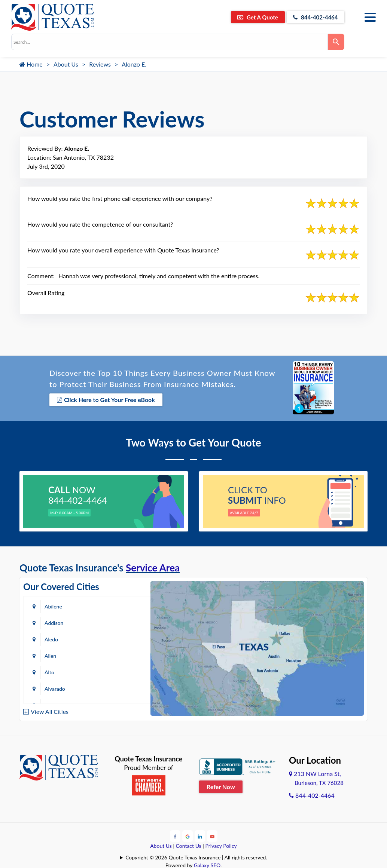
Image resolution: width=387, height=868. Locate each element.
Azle (114, 671)
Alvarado (119, 639)
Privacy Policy (221, 845)
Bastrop (118, 688)
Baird (51, 688)
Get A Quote (251, 17)
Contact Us (189, 845)
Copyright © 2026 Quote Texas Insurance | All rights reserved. (196, 856)
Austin (52, 671)
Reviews (100, 64)
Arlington (120, 655)
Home (31, 64)
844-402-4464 (313, 17)
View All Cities (50, 711)
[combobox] (170, 42)
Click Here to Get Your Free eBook (106, 400)
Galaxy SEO (207, 864)
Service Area (153, 567)
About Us (66, 64)
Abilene (53, 606)
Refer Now (221, 786)
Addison (118, 606)
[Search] (336, 42)
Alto (49, 639)
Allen (115, 622)
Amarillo (54, 655)
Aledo (51, 622)
